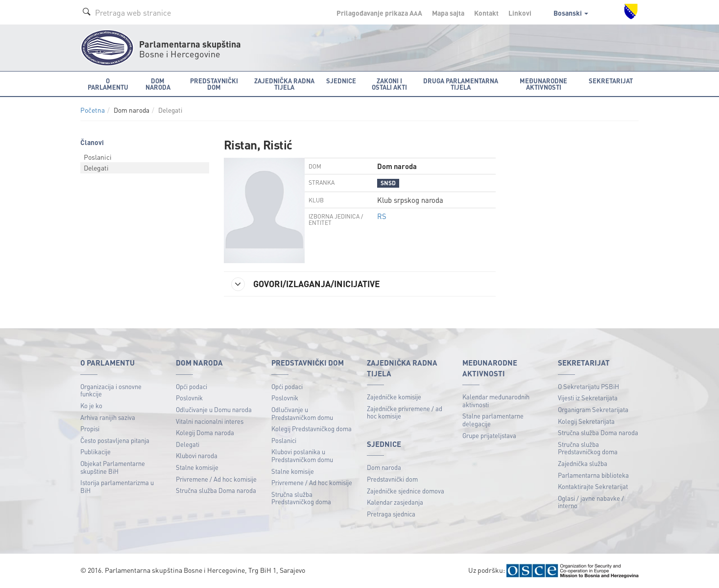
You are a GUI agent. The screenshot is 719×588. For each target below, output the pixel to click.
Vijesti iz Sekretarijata (588, 398)
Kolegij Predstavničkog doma (312, 429)
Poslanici (98, 157)
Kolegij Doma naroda (205, 432)
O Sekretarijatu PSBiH (588, 386)
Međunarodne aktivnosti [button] (543, 84)
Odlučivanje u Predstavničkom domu (302, 413)
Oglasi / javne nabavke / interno (591, 502)
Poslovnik (189, 398)
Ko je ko (91, 405)
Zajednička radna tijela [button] (284, 84)
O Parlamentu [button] (108, 84)
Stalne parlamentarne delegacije (493, 420)
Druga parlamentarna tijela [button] (461, 84)
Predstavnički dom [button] (214, 84)
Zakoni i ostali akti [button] (389, 84)
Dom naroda (384, 467)
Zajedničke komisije (394, 397)
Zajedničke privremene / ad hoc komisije (405, 412)
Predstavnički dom (392, 479)
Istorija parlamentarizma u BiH (117, 486)
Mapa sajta (448, 13)
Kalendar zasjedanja (395, 502)
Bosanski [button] (571, 13)
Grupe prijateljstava (489, 435)
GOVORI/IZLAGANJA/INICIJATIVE (306, 284)
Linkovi (520, 13)
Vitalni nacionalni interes (210, 421)
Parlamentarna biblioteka (593, 475)
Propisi (90, 429)
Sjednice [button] (341, 81)
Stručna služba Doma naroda (216, 490)
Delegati (96, 168)
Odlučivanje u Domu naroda (214, 409)
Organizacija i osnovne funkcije (111, 390)
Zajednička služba (583, 463)
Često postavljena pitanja (115, 440)
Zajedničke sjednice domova (406, 491)
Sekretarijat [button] (611, 81)
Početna (93, 110)
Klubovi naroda (197, 455)
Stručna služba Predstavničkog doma (301, 498)
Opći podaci (192, 386)
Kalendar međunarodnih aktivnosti (496, 401)
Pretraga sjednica (391, 514)
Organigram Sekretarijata (593, 409)
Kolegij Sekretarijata (586, 421)
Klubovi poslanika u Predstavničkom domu (302, 455)
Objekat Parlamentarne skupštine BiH (113, 467)
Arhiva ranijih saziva (108, 417)
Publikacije (96, 452)
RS (382, 216)
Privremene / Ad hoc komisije (216, 479)
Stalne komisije (197, 467)
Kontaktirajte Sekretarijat (593, 486)
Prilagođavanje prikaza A (379, 13)
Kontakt (486, 13)
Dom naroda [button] (158, 84)
